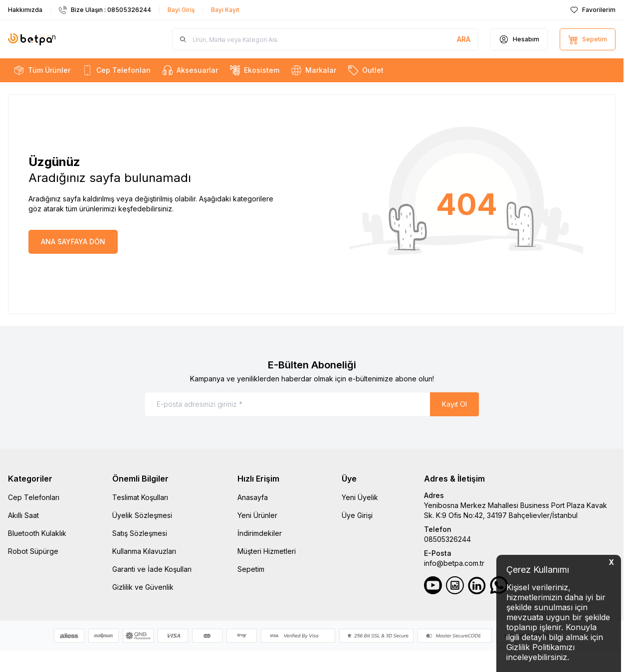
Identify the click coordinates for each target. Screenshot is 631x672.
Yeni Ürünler (257, 515)
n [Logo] (32, 39)
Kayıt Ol (454, 404)
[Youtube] (433, 585)
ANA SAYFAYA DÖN (73, 242)
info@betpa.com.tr (454, 563)
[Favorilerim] (593, 10)
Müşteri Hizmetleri (267, 551)
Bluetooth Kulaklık (37, 533)
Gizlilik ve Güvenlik (143, 587)
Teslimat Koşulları (140, 497)
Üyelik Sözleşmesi (142, 515)
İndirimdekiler (260, 533)
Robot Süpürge (33, 551)
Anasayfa (253, 497)
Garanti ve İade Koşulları (152, 569)
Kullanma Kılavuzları (144, 551)
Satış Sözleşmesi (140, 533)
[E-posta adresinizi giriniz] (312, 404)
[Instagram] (455, 585)
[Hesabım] (519, 39)
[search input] (325, 39)
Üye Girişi (357, 515)
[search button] (464, 39)
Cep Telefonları (34, 497)
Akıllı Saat (23, 515)
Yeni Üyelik (360, 497)
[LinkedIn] (477, 585)
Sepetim (251, 569)
